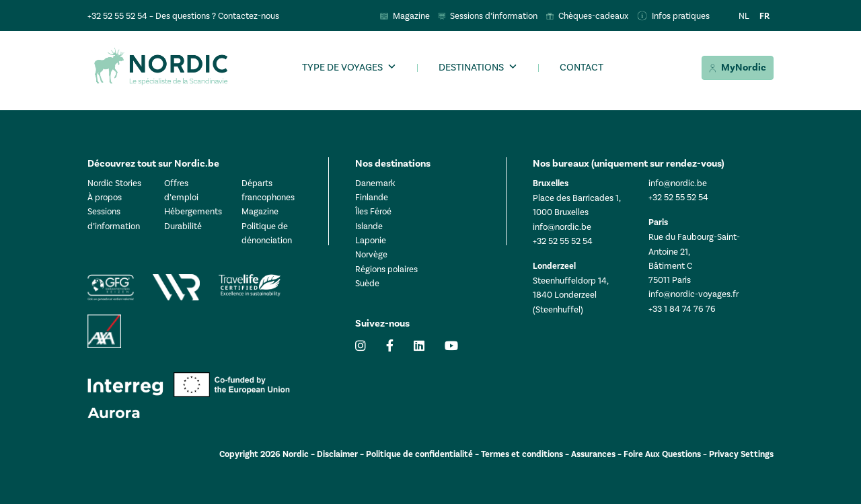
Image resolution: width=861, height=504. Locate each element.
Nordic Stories (114, 183)
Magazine (260, 211)
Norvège (371, 254)
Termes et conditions (522, 454)
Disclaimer (337, 454)
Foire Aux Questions (662, 454)
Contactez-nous (249, 16)
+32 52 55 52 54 (117, 16)
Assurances (593, 454)
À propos (105, 197)
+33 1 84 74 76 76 (682, 309)
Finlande (372, 197)
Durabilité (183, 226)
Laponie (371, 240)
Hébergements (193, 211)
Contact (582, 67)
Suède (367, 283)
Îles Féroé (373, 211)
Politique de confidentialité (419, 454)
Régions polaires (386, 269)
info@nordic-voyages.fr (694, 294)
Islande (369, 226)
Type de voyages (342, 67)
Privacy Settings (741, 454)
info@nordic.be (562, 227)
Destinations (471, 67)
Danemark (375, 183)
